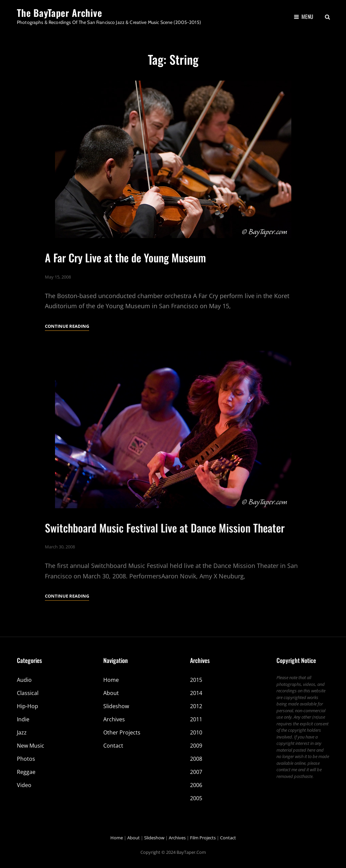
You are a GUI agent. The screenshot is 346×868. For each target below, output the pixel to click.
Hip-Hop (28, 706)
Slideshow (116, 706)
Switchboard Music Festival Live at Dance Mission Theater (165, 542)
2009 (196, 746)
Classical (28, 693)
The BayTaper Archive (60, 13)
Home (111, 680)
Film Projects (203, 838)
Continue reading (67, 326)
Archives (114, 719)
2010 (196, 732)
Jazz (22, 732)
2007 (196, 772)
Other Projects (122, 732)
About (111, 693)
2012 (196, 706)
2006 (196, 785)
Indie (23, 719)
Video (24, 785)
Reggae (26, 772)
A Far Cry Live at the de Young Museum (125, 257)
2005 (196, 798)
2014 (196, 693)
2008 (196, 759)
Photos (26, 759)
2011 (196, 719)
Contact (113, 746)
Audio (24, 680)
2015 (196, 680)
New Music (31, 746)
